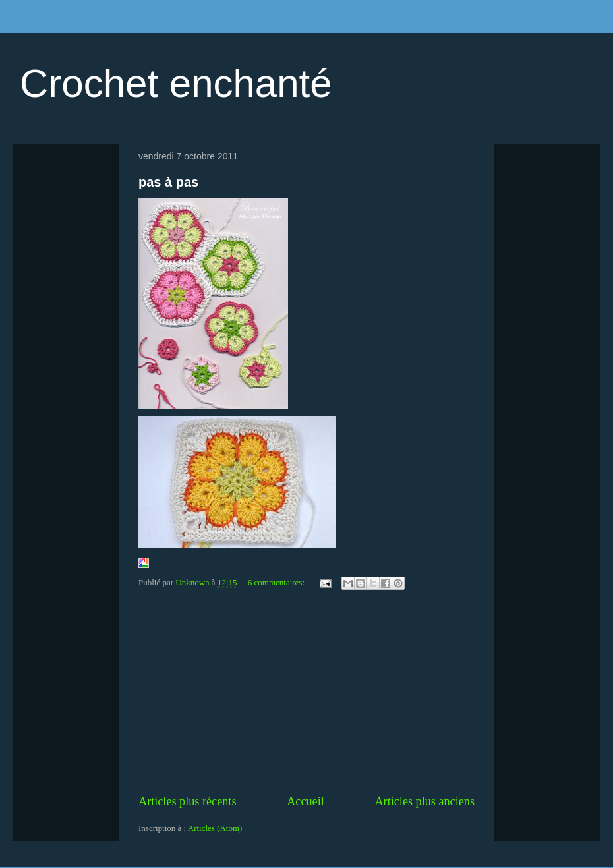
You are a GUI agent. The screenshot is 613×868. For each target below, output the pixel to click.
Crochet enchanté (176, 83)
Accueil (306, 801)
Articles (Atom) (215, 828)
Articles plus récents (187, 801)
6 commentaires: (277, 582)
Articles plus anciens (424, 801)
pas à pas (168, 182)
